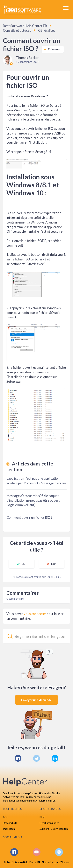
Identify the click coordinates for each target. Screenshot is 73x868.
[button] (66, 8)
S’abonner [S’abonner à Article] (54, 49)
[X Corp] (36, 758)
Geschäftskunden (49, 823)
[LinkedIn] (55, 758)
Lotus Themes (62, 862)
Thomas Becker (27, 58)
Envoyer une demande (37, 700)
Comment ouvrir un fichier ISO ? (29, 517)
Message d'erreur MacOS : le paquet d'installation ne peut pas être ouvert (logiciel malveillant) (33, 500)
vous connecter (35, 614)
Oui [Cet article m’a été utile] (24, 564)
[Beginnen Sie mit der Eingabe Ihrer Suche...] (36, 636)
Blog (42, 817)
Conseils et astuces (17, 30)
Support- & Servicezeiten (54, 829)
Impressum (9, 829)
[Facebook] (18, 758)
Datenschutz (10, 823)
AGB (6, 817)
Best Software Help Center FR (25, 26)
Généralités (47, 30)
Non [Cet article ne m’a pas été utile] (54, 564)
